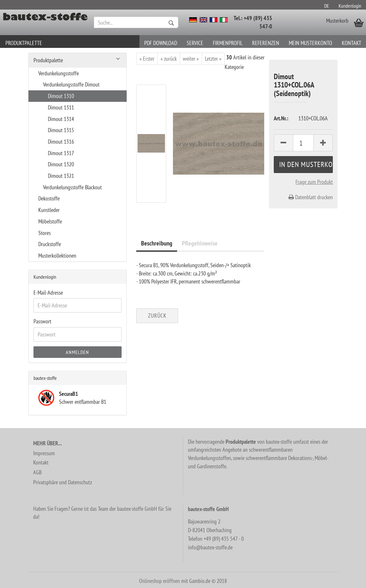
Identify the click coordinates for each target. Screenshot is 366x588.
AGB (37, 472)
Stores (45, 233)
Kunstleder (49, 210)
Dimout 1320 (61, 164)
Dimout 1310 (61, 96)
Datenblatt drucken (311, 197)
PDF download (161, 43)
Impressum (44, 453)
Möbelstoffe (50, 221)
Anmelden (77, 352)
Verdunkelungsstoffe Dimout (71, 84)
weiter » (191, 59)
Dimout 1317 (61, 153)
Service (195, 43)
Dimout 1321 (61, 176)
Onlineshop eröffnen (160, 581)
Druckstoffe (50, 244)
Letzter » (213, 59)
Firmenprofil (228, 43)
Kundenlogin (350, 6)
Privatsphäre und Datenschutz (63, 482)
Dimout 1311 (61, 107)
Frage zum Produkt (314, 182)
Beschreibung (157, 243)
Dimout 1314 (61, 119)
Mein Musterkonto (310, 43)
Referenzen (266, 43)
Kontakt (351, 43)
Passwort (42, 321)
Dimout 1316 (61, 142)
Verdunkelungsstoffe (59, 73)
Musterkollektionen (57, 256)
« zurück (169, 59)
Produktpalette (24, 43)
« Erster (147, 59)
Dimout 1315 (61, 130)
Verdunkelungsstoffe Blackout (72, 187)
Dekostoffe (49, 198)
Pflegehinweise (200, 243)
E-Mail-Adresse (48, 293)
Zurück (157, 316)
